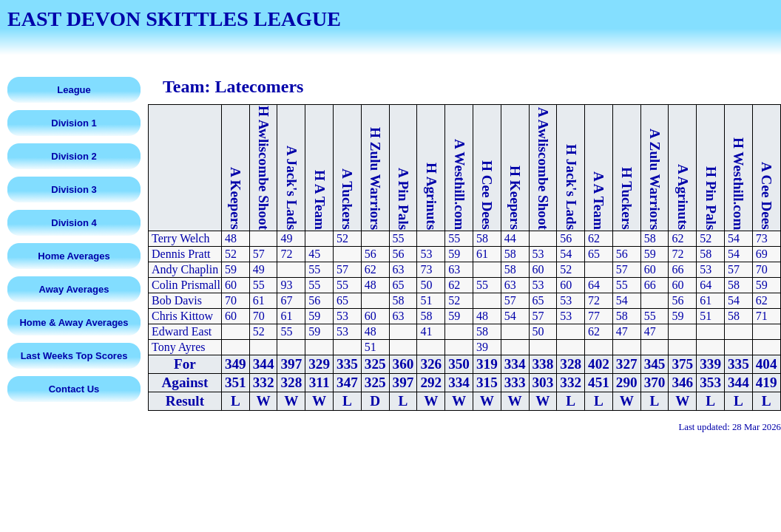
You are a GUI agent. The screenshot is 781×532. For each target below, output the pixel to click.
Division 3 (74, 190)
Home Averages (74, 256)
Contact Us (74, 389)
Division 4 (74, 223)
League (74, 90)
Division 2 (74, 156)
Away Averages (74, 289)
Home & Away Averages (74, 323)
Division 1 (74, 123)
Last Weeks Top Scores (74, 356)
